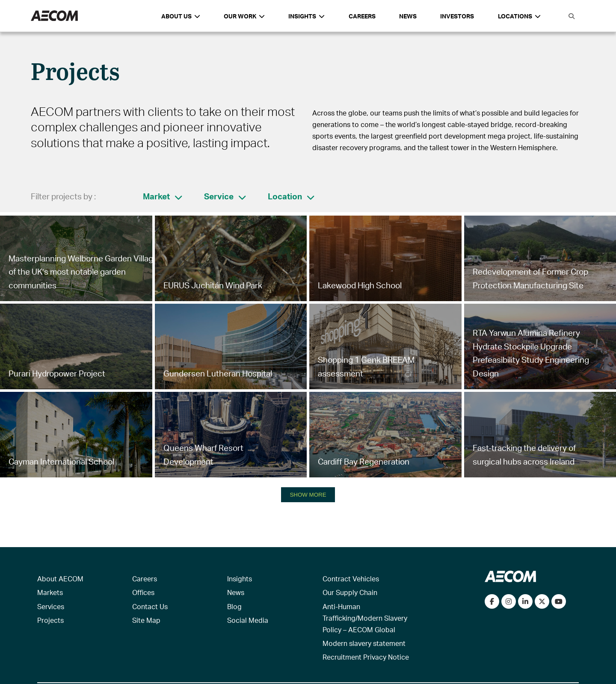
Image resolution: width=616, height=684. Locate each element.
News (408, 16)
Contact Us (150, 606)
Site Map (146, 620)
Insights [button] (307, 16)
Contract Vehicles (351, 579)
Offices (143, 592)
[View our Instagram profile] (509, 601)
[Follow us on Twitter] (542, 601)
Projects (50, 620)
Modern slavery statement (364, 643)
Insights (240, 579)
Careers (362, 16)
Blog (234, 606)
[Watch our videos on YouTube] (559, 601)
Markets (50, 592)
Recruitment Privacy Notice (366, 657)
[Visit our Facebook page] (492, 601)
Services (51, 606)
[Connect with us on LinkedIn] (525, 601)
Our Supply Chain (350, 592)
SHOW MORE (308, 495)
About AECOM (60, 579)
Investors (457, 16)
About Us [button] (181, 16)
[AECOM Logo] (54, 16)
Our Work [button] (244, 16)
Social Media (248, 620)
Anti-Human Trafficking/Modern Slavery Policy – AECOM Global (365, 618)
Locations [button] (519, 16)
